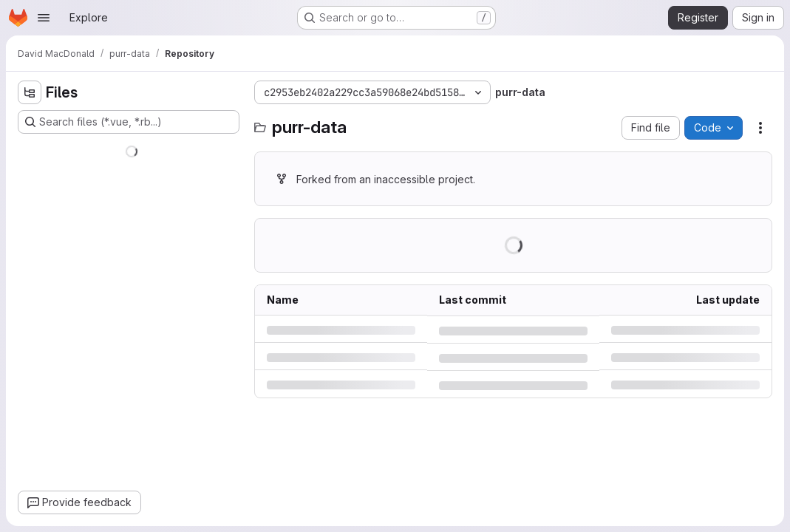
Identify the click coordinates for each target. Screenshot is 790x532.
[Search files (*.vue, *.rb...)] (129, 122)
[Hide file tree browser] (30, 92)
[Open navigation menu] (44, 18)
